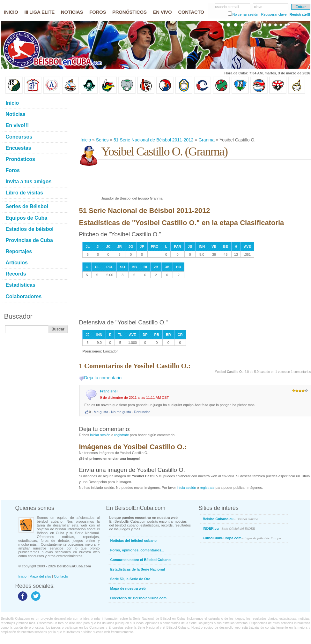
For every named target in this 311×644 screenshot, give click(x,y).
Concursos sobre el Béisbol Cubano (141, 560)
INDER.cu (229, 528)
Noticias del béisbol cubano (133, 541)
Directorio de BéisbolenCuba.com (139, 598)
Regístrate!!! (300, 14)
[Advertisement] (100, 115)
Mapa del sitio (40, 576)
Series (102, 140)
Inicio (86, 140)
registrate (122, 435)
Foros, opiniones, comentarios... (137, 550)
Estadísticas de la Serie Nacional (138, 569)
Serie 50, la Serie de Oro (130, 579)
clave (258, 7)
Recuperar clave (274, 14)
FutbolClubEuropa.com (242, 538)
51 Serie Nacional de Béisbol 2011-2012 (154, 140)
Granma (207, 140)
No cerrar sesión (245, 14)
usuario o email (227, 7)
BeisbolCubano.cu (231, 519)
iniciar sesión (100, 435)
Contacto (61, 576)
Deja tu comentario (103, 378)
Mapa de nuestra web (128, 588)
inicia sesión (186, 488)
